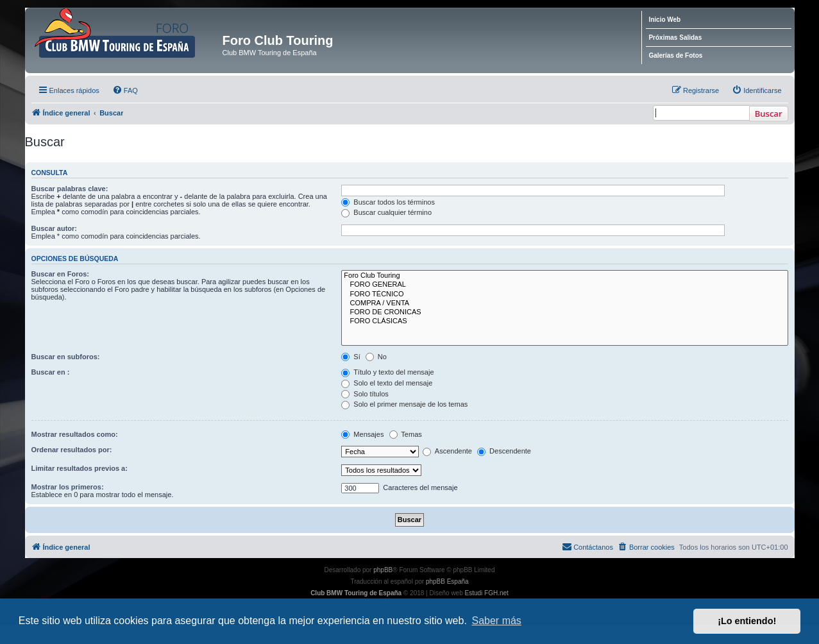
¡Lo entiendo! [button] (747, 621)
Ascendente (447, 451)
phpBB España (447, 581)
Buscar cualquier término (386, 212)
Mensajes (362, 434)
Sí (350, 357)
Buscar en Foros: (60, 274)
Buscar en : (51, 372)
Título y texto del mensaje (387, 372)
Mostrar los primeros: (68, 487)
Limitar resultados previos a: (80, 468)
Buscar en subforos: (66, 357)
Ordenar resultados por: (72, 450)
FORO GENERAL (564, 285)
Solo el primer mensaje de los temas (404, 404)
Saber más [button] (497, 621)
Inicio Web (664, 20)
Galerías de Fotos (675, 55)
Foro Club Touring (564, 276)
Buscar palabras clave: (70, 189)
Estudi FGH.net (487, 593)
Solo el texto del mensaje (387, 383)
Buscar (769, 114)
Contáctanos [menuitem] (587, 547)
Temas (406, 434)
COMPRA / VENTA (564, 303)
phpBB (383, 570)
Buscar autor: (55, 228)
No (376, 357)
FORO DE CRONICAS (564, 312)
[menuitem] (125, 90)
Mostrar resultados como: (75, 434)
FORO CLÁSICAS (564, 321)
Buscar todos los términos (388, 202)
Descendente (504, 451)
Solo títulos (365, 394)
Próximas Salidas (675, 38)
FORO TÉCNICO (564, 294)
